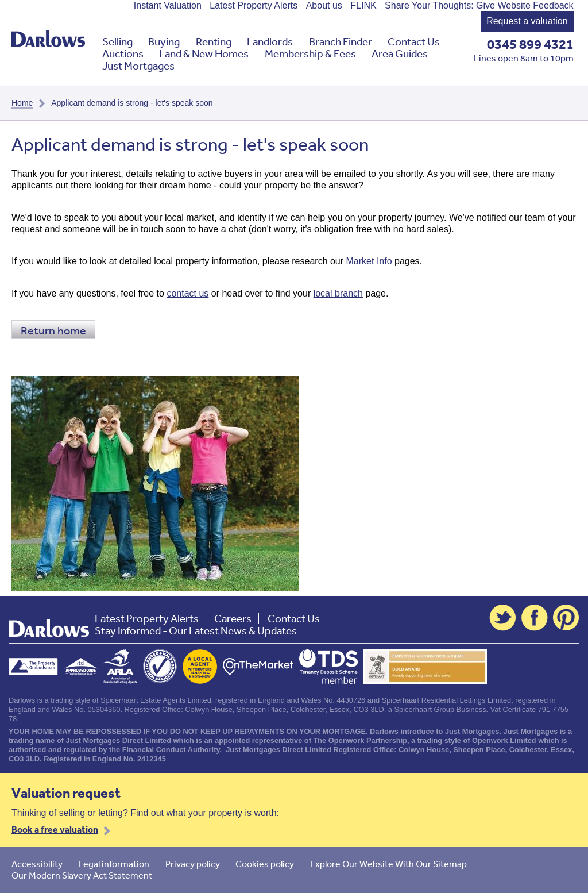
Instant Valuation (168, 6)
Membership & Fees (310, 54)
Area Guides (400, 54)
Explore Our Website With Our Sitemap (388, 864)
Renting (214, 42)
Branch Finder (341, 42)
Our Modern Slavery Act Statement (82, 875)
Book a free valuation (55, 829)
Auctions (123, 54)
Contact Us (414, 42)
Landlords (270, 42)
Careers (233, 619)
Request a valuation (527, 21)
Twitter (502, 618)
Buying (164, 42)
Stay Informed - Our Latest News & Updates (196, 631)
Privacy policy (193, 864)
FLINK (363, 6)
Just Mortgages (138, 66)
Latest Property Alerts (254, 6)
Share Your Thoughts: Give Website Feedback (479, 6)
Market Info (367, 261)
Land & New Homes (204, 54)
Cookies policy (265, 864)
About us (324, 6)
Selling (117, 42)
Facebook (535, 618)
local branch (338, 293)
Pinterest (566, 618)
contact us (187, 293)
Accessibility (37, 864)
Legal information (114, 864)
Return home (53, 330)
